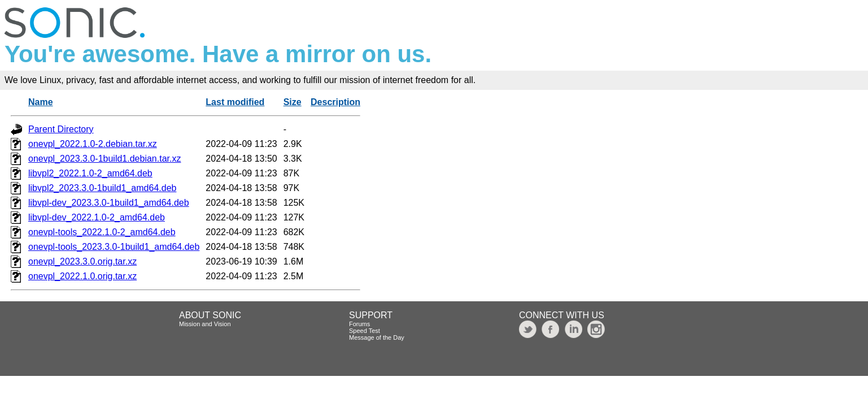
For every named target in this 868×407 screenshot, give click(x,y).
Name (41, 102)
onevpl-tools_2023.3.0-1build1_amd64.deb (114, 247)
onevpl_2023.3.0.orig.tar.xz (82, 261)
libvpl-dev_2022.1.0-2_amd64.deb (97, 217)
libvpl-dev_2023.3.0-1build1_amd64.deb (109, 203)
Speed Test (365, 331)
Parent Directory (61, 129)
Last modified (235, 102)
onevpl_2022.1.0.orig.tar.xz (82, 276)
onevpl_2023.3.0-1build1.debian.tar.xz (104, 159)
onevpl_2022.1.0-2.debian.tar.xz (93, 144)
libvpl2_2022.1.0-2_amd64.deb (90, 173)
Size (293, 102)
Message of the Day (377, 337)
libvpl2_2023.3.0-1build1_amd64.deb (102, 188)
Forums (359, 324)
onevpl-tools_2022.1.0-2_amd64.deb (102, 232)
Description (335, 102)
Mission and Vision (205, 324)
